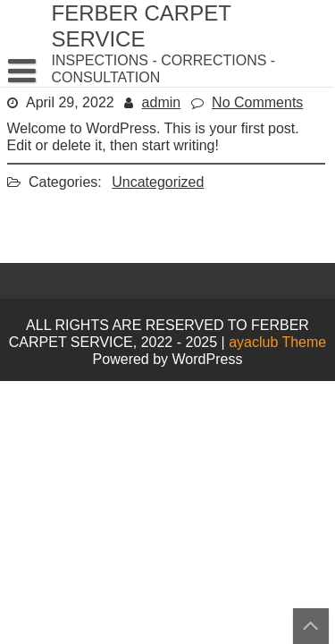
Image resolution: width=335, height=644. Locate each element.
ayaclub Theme (277, 342)
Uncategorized (158, 182)
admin (162, 102)
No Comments (257, 102)
